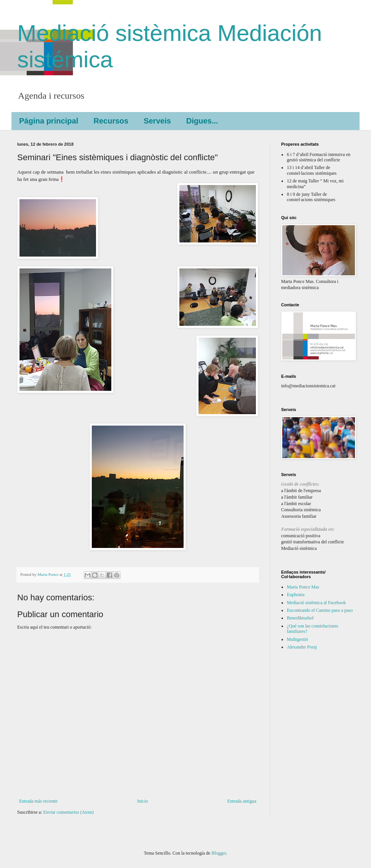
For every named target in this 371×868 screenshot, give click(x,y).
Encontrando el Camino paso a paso (320, 610)
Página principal (49, 121)
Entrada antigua (242, 801)
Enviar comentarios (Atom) (68, 812)
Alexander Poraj (302, 647)
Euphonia (296, 595)
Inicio (142, 801)
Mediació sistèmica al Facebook (316, 603)
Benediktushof (300, 618)
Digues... (202, 121)
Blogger (219, 853)
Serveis (157, 121)
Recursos (111, 121)
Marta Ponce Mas (303, 587)
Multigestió (297, 639)
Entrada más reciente (38, 801)
